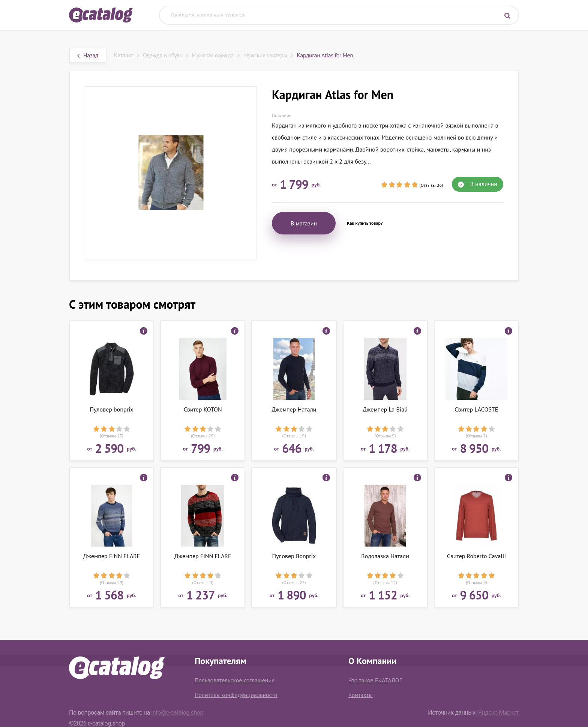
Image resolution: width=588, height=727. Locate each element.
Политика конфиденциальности (236, 695)
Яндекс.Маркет (499, 713)
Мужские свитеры (265, 55)
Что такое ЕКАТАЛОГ (375, 680)
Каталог (124, 55)
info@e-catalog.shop (177, 713)
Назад (88, 55)
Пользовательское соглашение (235, 680)
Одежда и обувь (163, 55)
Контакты (361, 695)
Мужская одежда (213, 55)
